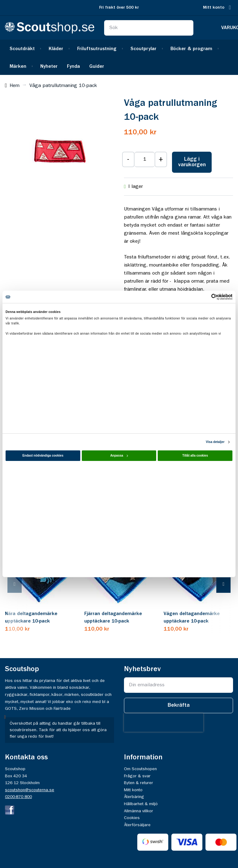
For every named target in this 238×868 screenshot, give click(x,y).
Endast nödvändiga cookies (43, 456)
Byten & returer (139, 783)
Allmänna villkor (139, 811)
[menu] (119, 57)
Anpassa (119, 456)
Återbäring (134, 797)
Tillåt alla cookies (195, 456)
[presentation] (21, 585)
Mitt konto (214, 8)
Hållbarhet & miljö (141, 804)
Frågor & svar (137, 776)
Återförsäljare (137, 825)
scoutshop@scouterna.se (30, 790)
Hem (15, 86)
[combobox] (149, 28)
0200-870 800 (18, 797)
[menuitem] (24, 48)
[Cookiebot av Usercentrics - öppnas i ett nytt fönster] (205, 297)
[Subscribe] (178, 705)
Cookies (132, 818)
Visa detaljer (215, 442)
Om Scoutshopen (140, 769)
